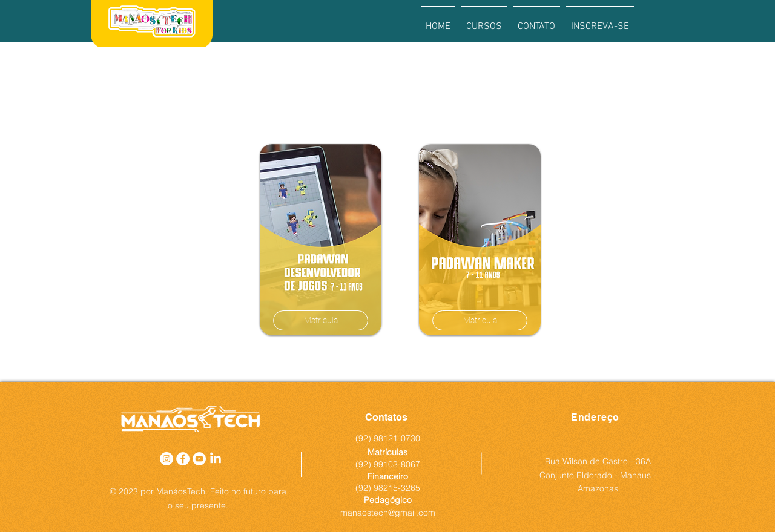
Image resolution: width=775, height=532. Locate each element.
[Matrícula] (321, 320)
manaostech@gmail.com (388, 513)
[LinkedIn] (216, 459)
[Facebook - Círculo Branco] (183, 459)
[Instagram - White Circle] (167, 459)
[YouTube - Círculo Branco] (199, 459)
